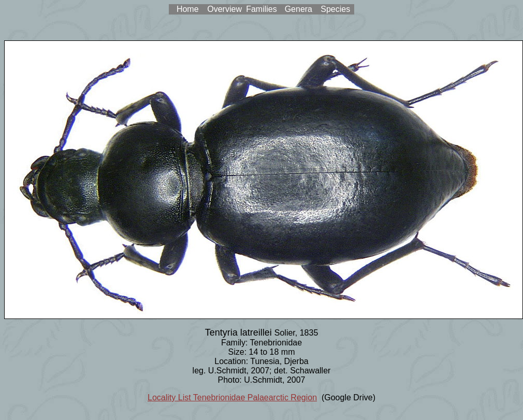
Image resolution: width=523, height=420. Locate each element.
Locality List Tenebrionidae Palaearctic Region (232, 397)
